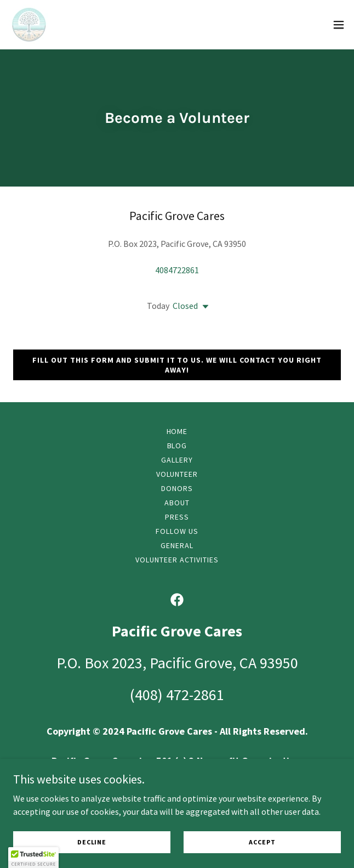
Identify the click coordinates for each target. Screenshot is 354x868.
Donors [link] (177, 488)
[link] (29, 25)
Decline (92, 842)
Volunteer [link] (177, 474)
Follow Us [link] (177, 531)
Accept (262, 842)
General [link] (177, 545)
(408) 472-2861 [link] (177, 695)
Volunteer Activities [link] (177, 560)
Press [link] (177, 517)
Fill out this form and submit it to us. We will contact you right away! (177, 365)
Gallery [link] (177, 460)
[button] (339, 25)
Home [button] (177, 431)
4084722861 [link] (177, 270)
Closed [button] (185, 306)
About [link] (177, 503)
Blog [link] (177, 446)
